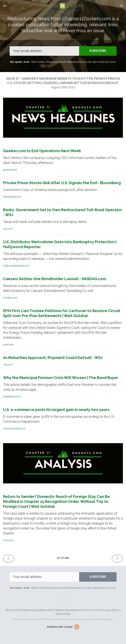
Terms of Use (92, 610)
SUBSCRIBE (98, 51)
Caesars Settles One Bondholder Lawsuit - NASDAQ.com (55, 279)
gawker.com (10, 170)
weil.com (8, 344)
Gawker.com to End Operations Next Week (42, 151)
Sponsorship (63, 614)
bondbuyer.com (12, 397)
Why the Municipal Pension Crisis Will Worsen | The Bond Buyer (61, 378)
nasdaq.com (10, 298)
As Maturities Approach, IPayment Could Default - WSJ (53, 358)
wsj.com (8, 229)
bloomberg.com (12, 197)
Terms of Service (97, 619)
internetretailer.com (14, 429)
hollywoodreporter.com (16, 266)
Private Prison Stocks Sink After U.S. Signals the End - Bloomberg (62, 183)
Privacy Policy (111, 610)
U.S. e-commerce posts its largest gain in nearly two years (56, 410)
